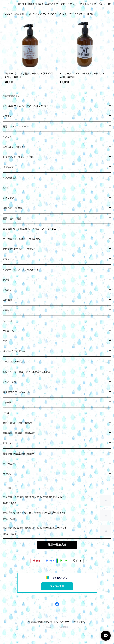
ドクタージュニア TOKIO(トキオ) (21, 270)
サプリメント (9, 443)
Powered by (57, 627)
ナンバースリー (11, 382)
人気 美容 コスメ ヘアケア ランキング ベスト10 (39, 14)
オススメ (7, 116)
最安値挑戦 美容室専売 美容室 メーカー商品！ (30, 229)
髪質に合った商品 (12, 218)
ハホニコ (7, 321)
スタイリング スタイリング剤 (18, 157)
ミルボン (7, 290)
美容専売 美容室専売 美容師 (18, 454)
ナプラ (6, 280)
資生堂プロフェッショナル (16, 392)
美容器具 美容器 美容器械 (19, 433)
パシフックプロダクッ (14, 351)
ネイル (6, 413)
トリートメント (76, 14)
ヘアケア (7, 137)
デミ (5, 341)
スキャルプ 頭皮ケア (14, 147)
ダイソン (7, 474)
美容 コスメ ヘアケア (16, 126)
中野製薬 (8, 300)
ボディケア (8, 167)
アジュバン (8, 259)
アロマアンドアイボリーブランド (19, 249)
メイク (6, 188)
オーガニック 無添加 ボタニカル (21, 239)
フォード (7, 402)
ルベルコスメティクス (14, 362)
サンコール (8, 331)
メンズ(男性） (10, 178)
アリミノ (7, 310)
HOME (6, 14)
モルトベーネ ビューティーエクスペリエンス (26, 372)
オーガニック (10, 464)
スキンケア (8, 198)
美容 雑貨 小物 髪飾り (17, 423)
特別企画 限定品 (13, 208)
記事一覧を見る (57, 545)
